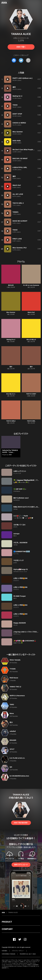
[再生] (8, 79)
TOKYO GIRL (31, 421)
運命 (11, 367)
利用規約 (4, 951)
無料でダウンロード (21, 865)
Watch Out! (31, 312)
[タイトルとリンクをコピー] (28, 60)
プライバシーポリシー (18, 951)
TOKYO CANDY (31, 394)
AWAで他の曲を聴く (21, 823)
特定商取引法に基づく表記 (28, 954)
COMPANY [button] (7, 929)
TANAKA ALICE (13, 913)
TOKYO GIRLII (11, 421)
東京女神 (11, 285)
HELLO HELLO (31, 340)
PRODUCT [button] (7, 922)
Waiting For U (11, 340)
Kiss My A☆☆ (11, 394)
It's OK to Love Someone (31, 285)
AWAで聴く (21, 47)
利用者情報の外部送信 (9, 954)
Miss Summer (11, 312)
